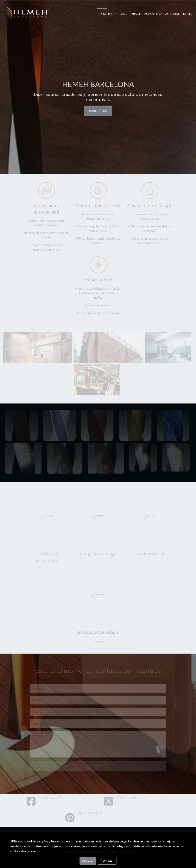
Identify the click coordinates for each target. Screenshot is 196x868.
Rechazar (107, 860)
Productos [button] (118, 14)
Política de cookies (23, 851)
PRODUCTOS (98, 111)
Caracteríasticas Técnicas (149, 14)
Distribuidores (181, 14)
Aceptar (88, 860)
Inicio (102, 14)
